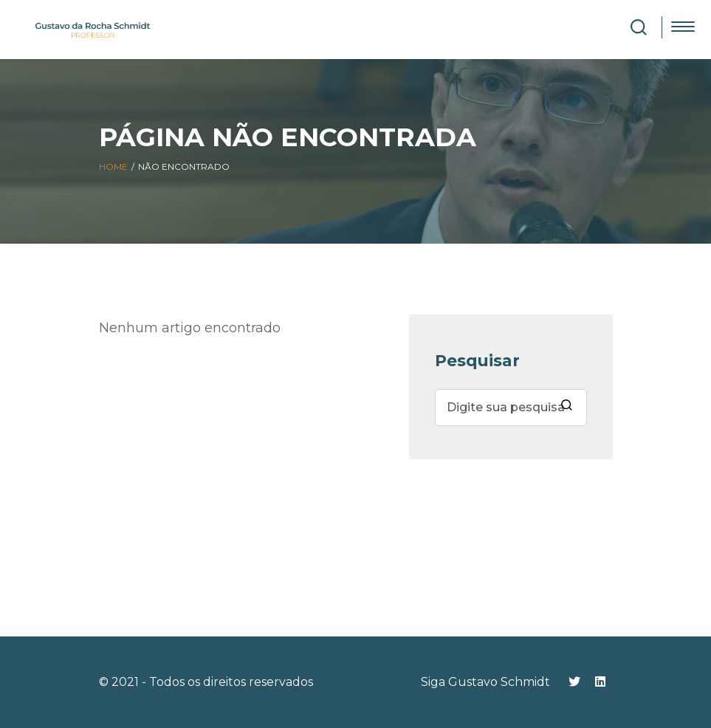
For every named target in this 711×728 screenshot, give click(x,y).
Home (113, 166)
